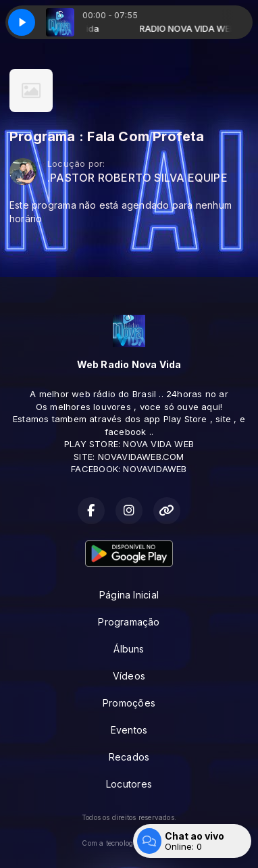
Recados (129, 757)
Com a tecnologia (129, 843)
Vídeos (129, 676)
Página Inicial (129, 595)
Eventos (129, 730)
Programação (129, 622)
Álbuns (129, 649)
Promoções (129, 703)
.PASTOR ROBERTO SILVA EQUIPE (137, 178)
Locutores (129, 784)
